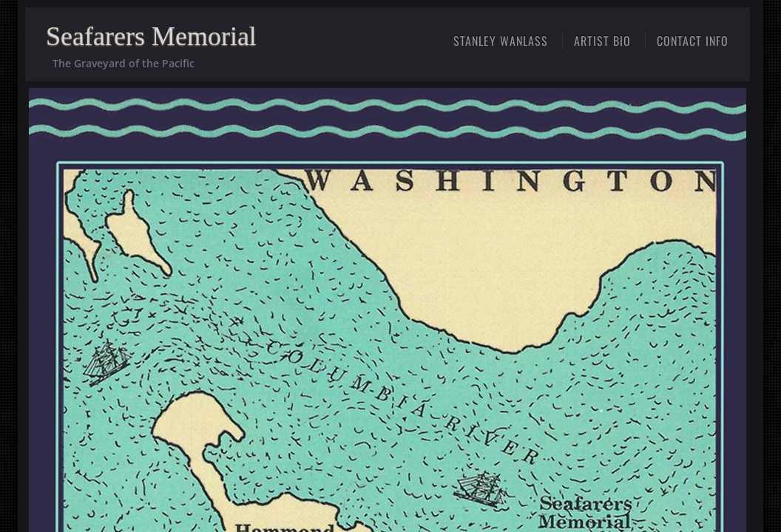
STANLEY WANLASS (501, 41)
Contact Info (693, 41)
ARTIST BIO (602, 41)
